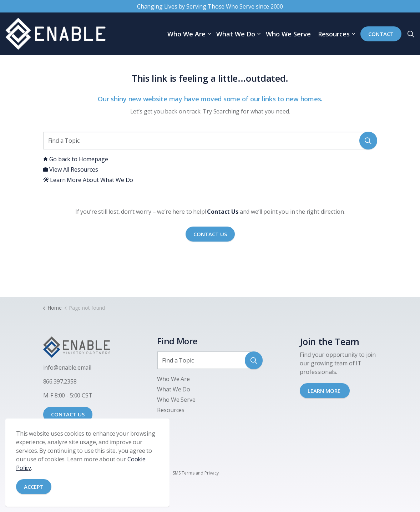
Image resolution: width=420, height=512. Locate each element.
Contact (381, 34)
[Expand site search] (411, 34)
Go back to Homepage (76, 159)
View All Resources (71, 169)
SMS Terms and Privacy (196, 473)
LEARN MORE (325, 391)
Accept (34, 487)
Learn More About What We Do (88, 180)
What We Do (236, 34)
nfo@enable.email (68, 367)
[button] (368, 141)
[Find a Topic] (210, 141)
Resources (334, 34)
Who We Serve (288, 34)
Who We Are (186, 34)
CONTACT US (68, 414)
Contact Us (210, 234)
